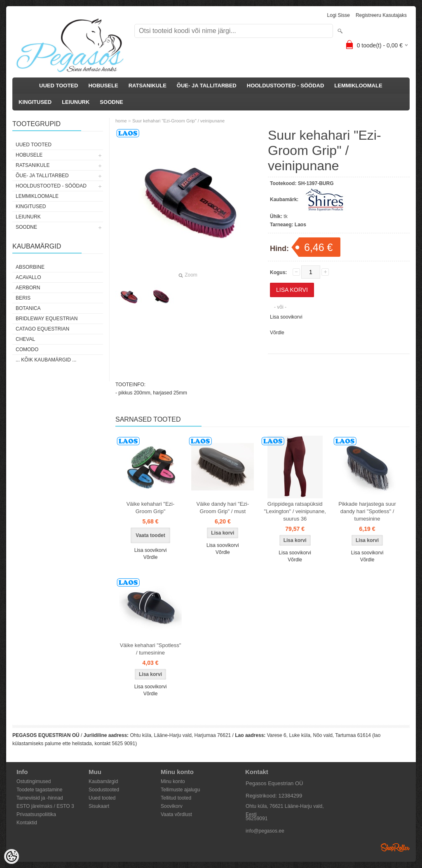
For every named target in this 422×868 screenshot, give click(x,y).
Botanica (28, 308)
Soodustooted (104, 790)
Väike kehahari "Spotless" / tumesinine (151, 649)
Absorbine (30, 267)
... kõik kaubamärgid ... (46, 360)
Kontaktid (27, 823)
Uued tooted (102, 798)
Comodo (27, 350)
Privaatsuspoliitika (36, 814)
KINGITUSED (35, 102)
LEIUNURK (76, 102)
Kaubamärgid (103, 781)
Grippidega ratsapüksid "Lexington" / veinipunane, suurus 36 (295, 511)
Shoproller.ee (395, 847)
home (121, 121)
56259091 (257, 819)
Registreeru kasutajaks (381, 15)
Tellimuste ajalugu (180, 790)
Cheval (25, 339)
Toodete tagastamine (39, 790)
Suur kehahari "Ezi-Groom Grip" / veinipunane (178, 121)
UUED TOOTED (59, 86)
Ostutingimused (34, 781)
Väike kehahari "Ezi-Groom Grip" (151, 508)
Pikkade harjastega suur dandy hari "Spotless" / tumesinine (367, 511)
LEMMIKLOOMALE (358, 86)
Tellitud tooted (176, 798)
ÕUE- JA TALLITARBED (207, 86)
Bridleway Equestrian (47, 319)
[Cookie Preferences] (12, 856)
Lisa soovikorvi (286, 317)
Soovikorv (172, 806)
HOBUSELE (103, 86)
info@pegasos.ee (265, 831)
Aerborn (28, 288)
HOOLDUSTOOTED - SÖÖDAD (286, 86)
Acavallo (28, 277)
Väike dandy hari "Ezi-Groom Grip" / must (223, 508)
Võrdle (277, 333)
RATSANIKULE (148, 86)
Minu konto (173, 781)
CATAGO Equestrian (42, 329)
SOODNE (111, 102)
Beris (23, 298)
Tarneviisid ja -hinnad (40, 798)
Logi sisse (339, 15)
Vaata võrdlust (176, 814)
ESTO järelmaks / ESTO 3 (45, 806)
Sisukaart (99, 806)
